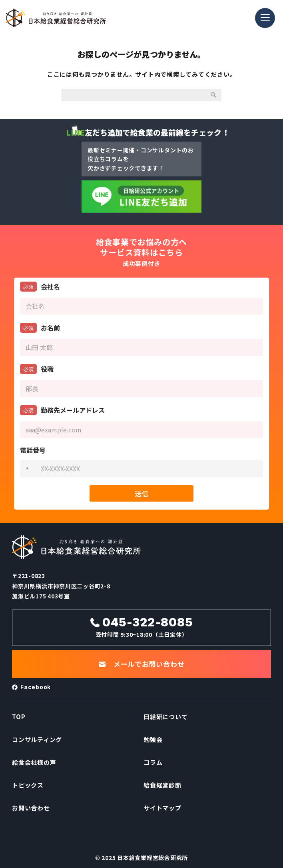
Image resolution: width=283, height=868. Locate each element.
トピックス (28, 785)
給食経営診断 (162, 785)
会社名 (40, 287)
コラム (153, 762)
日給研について (165, 717)
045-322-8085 (147, 622)
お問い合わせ (31, 808)
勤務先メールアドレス (62, 410)
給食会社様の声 (34, 762)
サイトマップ (162, 808)
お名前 (40, 328)
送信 (141, 493)
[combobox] (26, 469)
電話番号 (33, 450)
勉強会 (153, 739)
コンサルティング (37, 739)
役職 (37, 369)
